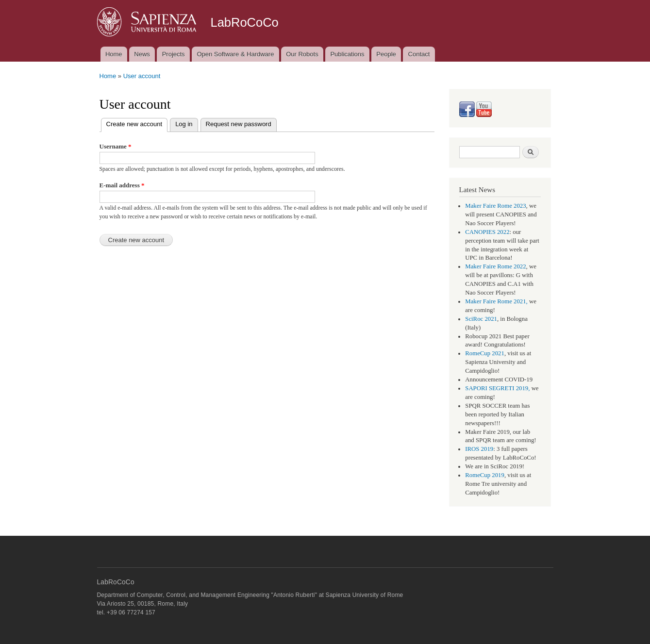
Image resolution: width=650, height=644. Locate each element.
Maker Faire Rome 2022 (495, 266)
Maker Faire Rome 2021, (496, 301)
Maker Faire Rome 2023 (495, 206)
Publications (347, 54)
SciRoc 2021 (481, 319)
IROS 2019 (479, 449)
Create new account (137, 123)
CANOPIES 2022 (487, 232)
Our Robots (302, 54)
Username (116, 146)
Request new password (239, 124)
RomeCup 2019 (485, 475)
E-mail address (122, 185)
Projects (174, 54)
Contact (419, 54)
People (386, 54)
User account (142, 76)
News (142, 54)
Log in (184, 124)
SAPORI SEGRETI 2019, (497, 388)
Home (114, 54)
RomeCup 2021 (485, 353)
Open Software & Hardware (235, 54)
